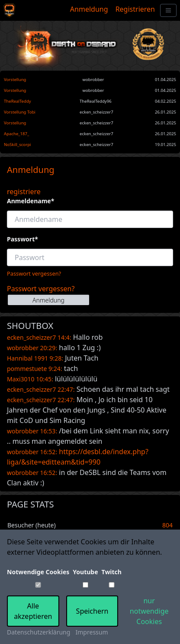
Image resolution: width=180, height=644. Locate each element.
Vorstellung (15, 80)
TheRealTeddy (18, 101)
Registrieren (135, 9)
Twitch (112, 572)
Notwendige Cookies (38, 572)
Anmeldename (31, 201)
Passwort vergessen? (34, 273)
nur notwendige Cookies (149, 611)
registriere (24, 192)
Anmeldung (89, 9)
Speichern (92, 611)
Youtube (85, 572)
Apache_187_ (16, 134)
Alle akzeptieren (33, 611)
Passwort (22, 239)
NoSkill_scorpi (18, 145)
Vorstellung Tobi (20, 112)
